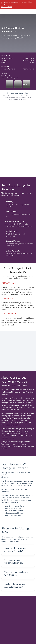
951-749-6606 (6, 76)
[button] (18, 550)
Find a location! (7, 7)
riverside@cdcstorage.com (10, 78)
